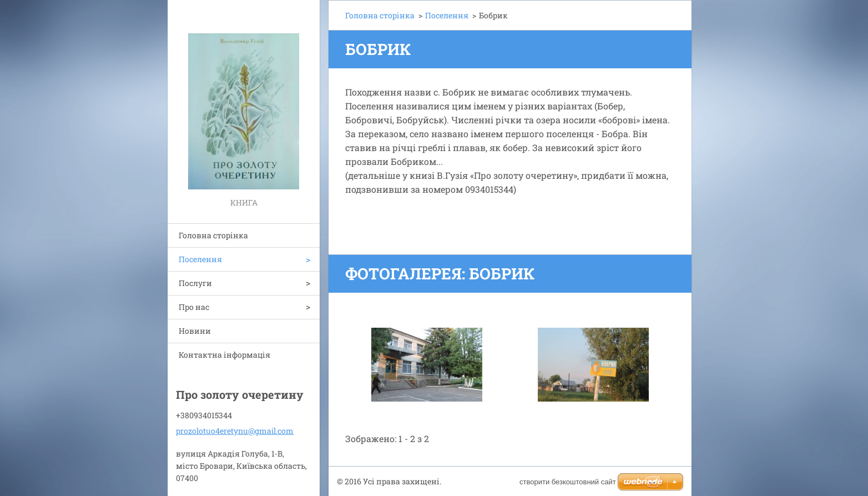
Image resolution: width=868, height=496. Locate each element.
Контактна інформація (224, 355)
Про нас (194, 307)
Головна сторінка (213, 235)
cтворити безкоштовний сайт (568, 482)
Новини (195, 331)
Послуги (195, 283)
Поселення (200, 259)
